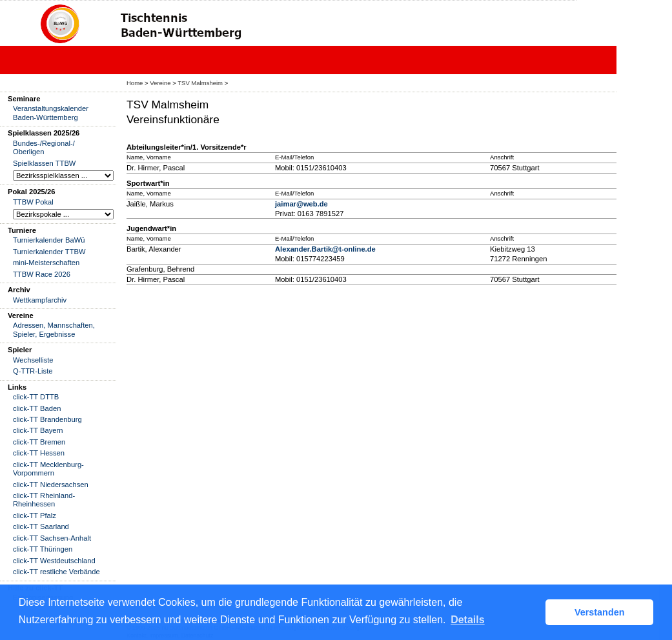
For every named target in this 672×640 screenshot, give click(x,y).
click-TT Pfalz (35, 515)
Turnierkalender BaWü (49, 240)
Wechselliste (33, 360)
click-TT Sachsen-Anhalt (52, 538)
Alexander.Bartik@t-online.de (325, 249)
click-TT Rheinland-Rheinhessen (44, 500)
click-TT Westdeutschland (54, 561)
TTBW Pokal (33, 202)
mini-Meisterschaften (46, 263)
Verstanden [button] (600, 612)
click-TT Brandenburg (47, 419)
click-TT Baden (37, 408)
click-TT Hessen (39, 453)
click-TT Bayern (38, 430)
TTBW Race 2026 (42, 274)
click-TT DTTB (36, 397)
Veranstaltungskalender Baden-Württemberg (51, 113)
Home (135, 83)
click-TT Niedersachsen (51, 485)
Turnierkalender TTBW (49, 252)
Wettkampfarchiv (40, 300)
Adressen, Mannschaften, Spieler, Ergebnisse (54, 329)
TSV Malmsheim (200, 83)
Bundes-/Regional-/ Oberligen (44, 147)
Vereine (160, 83)
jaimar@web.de (301, 204)
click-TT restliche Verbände (56, 572)
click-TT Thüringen (43, 549)
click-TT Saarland (41, 526)
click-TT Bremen (39, 442)
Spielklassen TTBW (44, 163)
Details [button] (467, 620)
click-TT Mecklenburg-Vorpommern (48, 469)
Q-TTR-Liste (33, 371)
